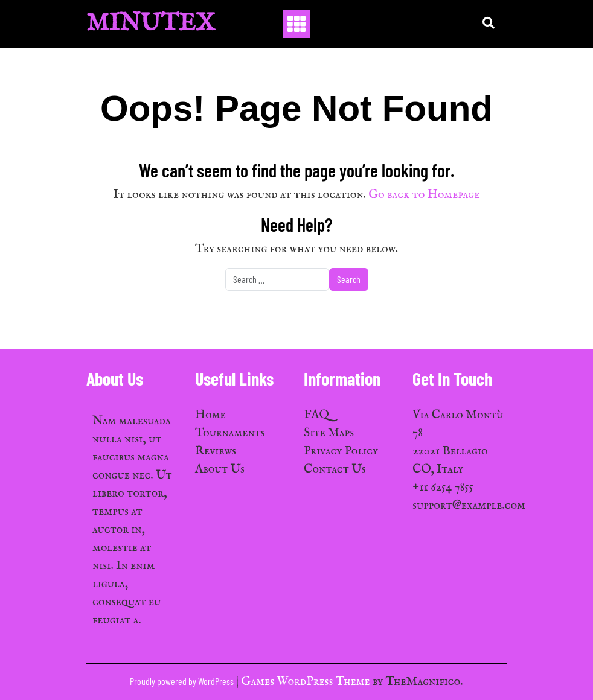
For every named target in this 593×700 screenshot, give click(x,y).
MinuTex (151, 24)
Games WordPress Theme (307, 682)
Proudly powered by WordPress (183, 681)
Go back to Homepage (424, 195)
